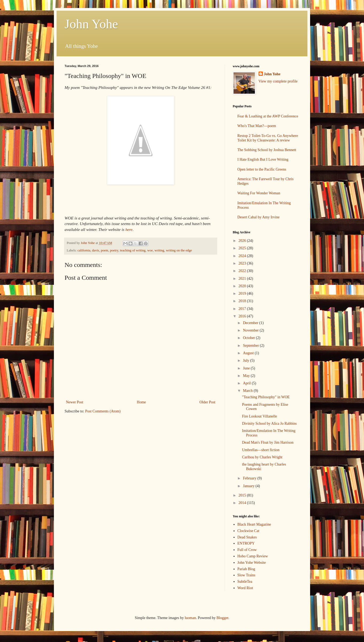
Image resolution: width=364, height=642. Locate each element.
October (249, 338)
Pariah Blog (246, 569)
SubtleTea (245, 582)
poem (105, 250)
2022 (243, 271)
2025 (243, 248)
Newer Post (75, 402)
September (251, 346)
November (251, 330)
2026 (243, 241)
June (247, 368)
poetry (114, 250)
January (249, 486)
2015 (243, 495)
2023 (243, 263)
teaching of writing (133, 250)
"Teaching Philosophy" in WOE (266, 397)
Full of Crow (247, 550)
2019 (243, 294)
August (249, 353)
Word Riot (245, 588)
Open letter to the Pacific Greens (262, 169)
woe (150, 250)
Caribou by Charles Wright (262, 457)
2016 (243, 316)
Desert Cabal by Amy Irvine (259, 217)
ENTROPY (246, 543)
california (84, 250)
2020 (243, 286)
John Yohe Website (252, 563)
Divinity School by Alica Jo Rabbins (269, 424)
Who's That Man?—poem (257, 126)
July (246, 361)
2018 (243, 301)
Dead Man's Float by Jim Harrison (268, 442)
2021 (243, 279)
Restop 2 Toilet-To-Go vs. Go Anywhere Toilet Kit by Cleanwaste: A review (268, 138)
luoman (190, 618)
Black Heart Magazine (254, 524)
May (247, 376)
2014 (243, 503)
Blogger (222, 618)
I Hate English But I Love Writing (263, 159)
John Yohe (91, 24)
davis (96, 250)
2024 (243, 256)
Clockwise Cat (248, 531)
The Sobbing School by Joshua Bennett (267, 150)
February (250, 478)
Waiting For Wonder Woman (259, 193)
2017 (243, 309)
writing (159, 250)
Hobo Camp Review (253, 556)
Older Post (208, 402)
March (248, 391)
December (251, 323)
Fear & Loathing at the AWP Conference (268, 116)
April (247, 383)
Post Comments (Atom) (103, 411)
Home (141, 402)
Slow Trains (246, 575)
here (129, 229)
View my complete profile (278, 81)
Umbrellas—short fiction (261, 450)
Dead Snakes (247, 537)
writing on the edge (179, 250)
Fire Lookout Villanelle (260, 416)
